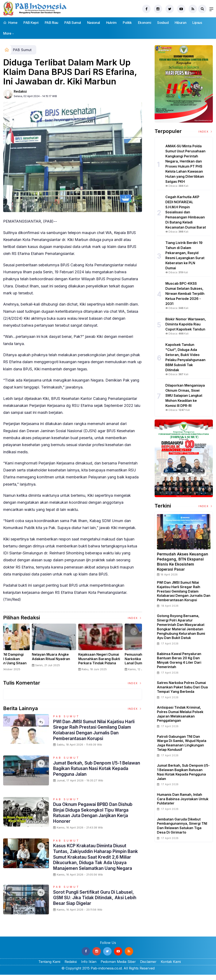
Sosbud (163, 23)
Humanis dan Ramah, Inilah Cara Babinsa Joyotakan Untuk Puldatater (183, 799)
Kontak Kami (171, 967)
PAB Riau (51, 23)
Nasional (94, 23)
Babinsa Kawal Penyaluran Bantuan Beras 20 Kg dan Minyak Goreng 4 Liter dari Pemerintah (179, 660)
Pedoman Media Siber (118, 967)
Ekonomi (145, 23)
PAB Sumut (73, 23)
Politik (127, 23)
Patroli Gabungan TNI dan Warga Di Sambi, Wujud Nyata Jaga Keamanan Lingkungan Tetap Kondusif (182, 743)
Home (10, 23)
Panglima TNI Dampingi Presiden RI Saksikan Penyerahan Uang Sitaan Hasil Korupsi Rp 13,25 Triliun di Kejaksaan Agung (73, 663)
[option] (26, 649)
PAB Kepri (31, 23)
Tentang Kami (49, 967)
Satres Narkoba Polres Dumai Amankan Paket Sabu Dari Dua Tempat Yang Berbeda (182, 687)
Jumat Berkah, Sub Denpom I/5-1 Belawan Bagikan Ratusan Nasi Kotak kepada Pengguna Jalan (94, 768)
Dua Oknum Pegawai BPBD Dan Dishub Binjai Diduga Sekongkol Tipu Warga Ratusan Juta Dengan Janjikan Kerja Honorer (96, 813)
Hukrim (111, 23)
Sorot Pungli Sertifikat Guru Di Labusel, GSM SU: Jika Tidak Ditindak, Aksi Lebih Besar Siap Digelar (97, 903)
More (7, 33)
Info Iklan (89, 967)
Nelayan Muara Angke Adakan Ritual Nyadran (116, 657)
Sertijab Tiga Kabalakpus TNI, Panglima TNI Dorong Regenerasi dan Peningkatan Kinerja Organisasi (26, 663)
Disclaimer (148, 967)
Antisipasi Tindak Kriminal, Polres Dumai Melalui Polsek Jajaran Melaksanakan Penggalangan (180, 714)
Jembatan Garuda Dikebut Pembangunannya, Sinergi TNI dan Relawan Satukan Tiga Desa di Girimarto (182, 826)
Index (135, 618)
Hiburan (180, 23)
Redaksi (20, 91)
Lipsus (197, 23)
